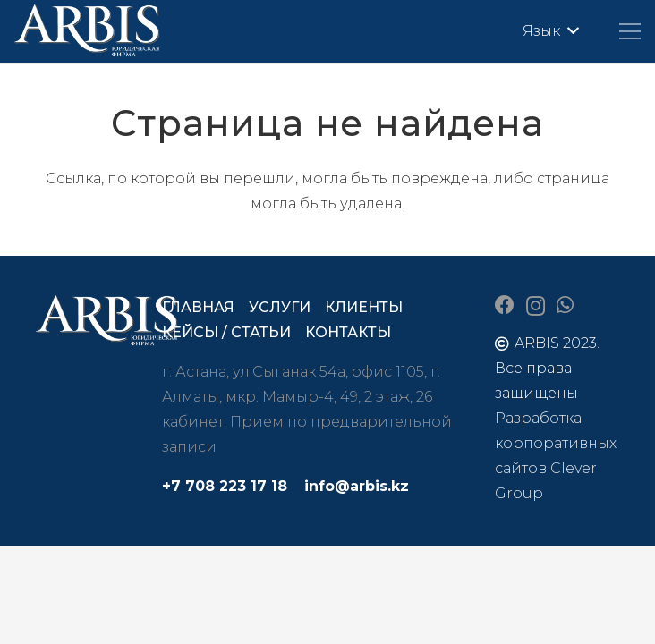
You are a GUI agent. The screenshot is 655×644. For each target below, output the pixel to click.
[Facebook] (505, 305)
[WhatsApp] (565, 305)
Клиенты (364, 307)
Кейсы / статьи (226, 332)
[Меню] (630, 31)
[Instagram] (536, 306)
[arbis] (88, 31)
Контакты (348, 332)
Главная (198, 307)
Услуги (280, 307)
